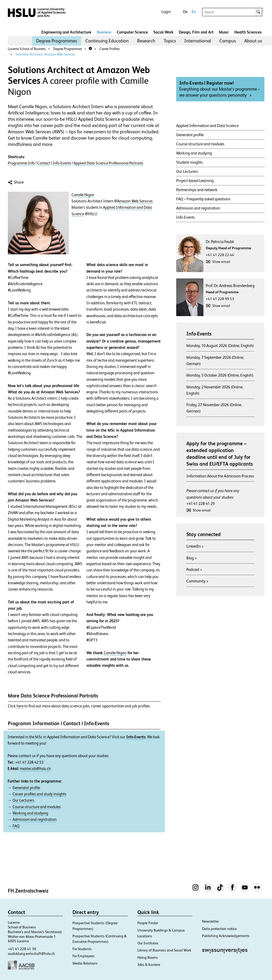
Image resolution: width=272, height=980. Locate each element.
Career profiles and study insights (39, 794)
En (194, 12)
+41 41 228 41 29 (201, 503)
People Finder (148, 923)
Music (224, 32)
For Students (82, 949)
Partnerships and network (197, 190)
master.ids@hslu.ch (35, 769)
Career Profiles (110, 49)
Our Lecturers (23, 800)
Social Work (163, 32)
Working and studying (30, 813)
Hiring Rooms (148, 957)
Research (146, 41)
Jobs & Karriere (149, 965)
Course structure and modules (37, 807)
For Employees (84, 956)
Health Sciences (248, 32)
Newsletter (210, 921)
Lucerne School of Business (27, 49)
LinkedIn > (195, 546)
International (198, 41)
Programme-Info (21, 163)
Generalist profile (26, 788)
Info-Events (62, 163)
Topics (170, 41)
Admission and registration (35, 819)
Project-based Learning (195, 181)
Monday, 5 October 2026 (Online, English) (220, 375)
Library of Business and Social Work (164, 950)
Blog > (191, 558)
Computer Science (132, 32)
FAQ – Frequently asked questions (203, 199)
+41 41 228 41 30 (22, 949)
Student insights (189, 162)
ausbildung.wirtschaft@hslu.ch (31, 954)
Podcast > (194, 569)
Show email (221, 262)
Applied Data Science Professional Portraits (108, 163)
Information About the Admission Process (220, 476)
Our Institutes (148, 943)
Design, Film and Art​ (196, 32)
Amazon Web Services (135, 201)
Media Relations (85, 963)
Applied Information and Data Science (207, 126)
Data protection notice (219, 929)
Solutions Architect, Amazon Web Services (45, 54)
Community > (197, 581)
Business (104, 32)
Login (166, 12)
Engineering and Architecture (66, 32)
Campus (228, 41)
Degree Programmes (57, 41)
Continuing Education (107, 41)
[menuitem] (57, 41)
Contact (44, 163)
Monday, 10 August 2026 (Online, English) (220, 346)
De (185, 12)
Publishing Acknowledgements (226, 936)
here (20, 706)
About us (253, 41)
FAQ (16, 826)
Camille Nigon (83, 195)
